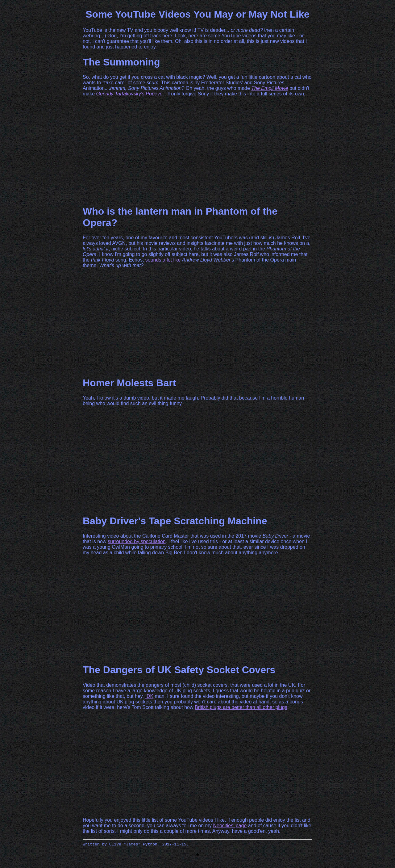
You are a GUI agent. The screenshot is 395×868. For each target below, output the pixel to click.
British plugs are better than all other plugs (241, 707)
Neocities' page (230, 826)
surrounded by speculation (137, 541)
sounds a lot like (163, 260)
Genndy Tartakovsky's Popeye (129, 94)
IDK (149, 696)
